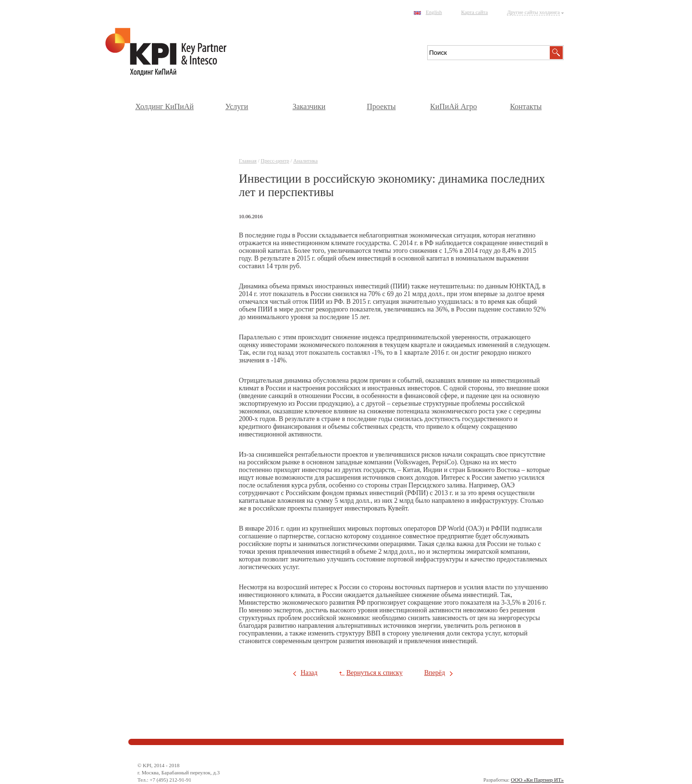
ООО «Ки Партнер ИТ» (537, 780)
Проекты (381, 106)
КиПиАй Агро (454, 106)
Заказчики (309, 106)
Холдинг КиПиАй (164, 106)
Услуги (237, 106)
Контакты (526, 106)
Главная (248, 161)
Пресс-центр (275, 161)
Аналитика (305, 161)
